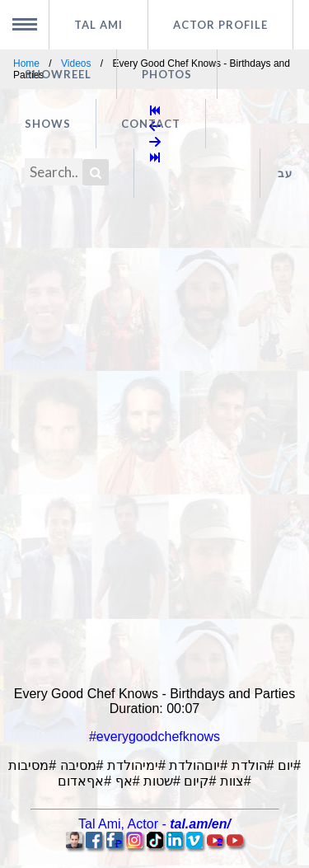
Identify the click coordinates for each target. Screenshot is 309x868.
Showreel (58, 74)
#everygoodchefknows (154, 737)
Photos (167, 74)
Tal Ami (98, 25)
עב (285, 173)
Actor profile (220, 25)
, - (154, 824)
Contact (151, 124)
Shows (48, 124)
